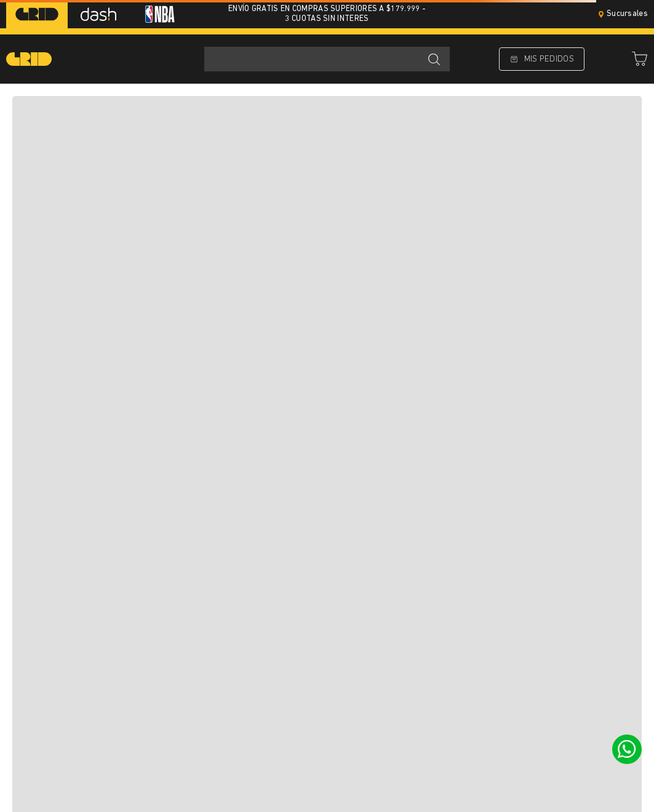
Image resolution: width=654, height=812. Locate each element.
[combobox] (327, 59)
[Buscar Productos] (434, 59)
